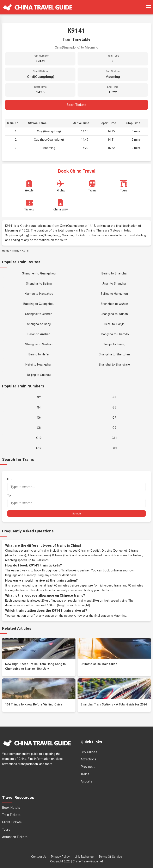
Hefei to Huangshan (39, 365)
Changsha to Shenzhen (114, 354)
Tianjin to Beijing (114, 344)
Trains (16, 251)
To (76, 500)
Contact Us (39, 857)
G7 (114, 418)
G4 (39, 408)
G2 (39, 397)
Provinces (88, 767)
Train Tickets (11, 815)
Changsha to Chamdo (114, 334)
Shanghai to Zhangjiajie (114, 365)
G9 (114, 428)
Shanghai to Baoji (39, 324)
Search (76, 514)
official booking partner (74, 571)
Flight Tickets (12, 822)
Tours (6, 829)
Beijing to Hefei (39, 354)
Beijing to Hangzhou (114, 294)
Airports (86, 781)
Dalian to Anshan (39, 334)
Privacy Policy (60, 857)
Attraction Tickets (15, 837)
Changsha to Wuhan (114, 314)
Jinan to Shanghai (114, 284)
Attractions (88, 759)
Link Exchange (84, 857)
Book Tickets (76, 105)
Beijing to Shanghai (114, 274)
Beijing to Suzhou (39, 375)
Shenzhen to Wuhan (114, 304)
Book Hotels (11, 808)
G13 (114, 448)
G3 (114, 397)
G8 (39, 428)
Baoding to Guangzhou (39, 304)
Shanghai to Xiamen (39, 314)
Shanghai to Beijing (39, 284)
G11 (114, 438)
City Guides (89, 752)
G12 (39, 448)
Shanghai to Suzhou (39, 344)
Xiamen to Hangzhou (39, 294)
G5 (114, 408)
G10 (39, 438)
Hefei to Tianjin (114, 324)
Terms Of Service (110, 857)
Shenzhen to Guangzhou (39, 274)
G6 (39, 418)
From (76, 484)
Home (6, 251)
